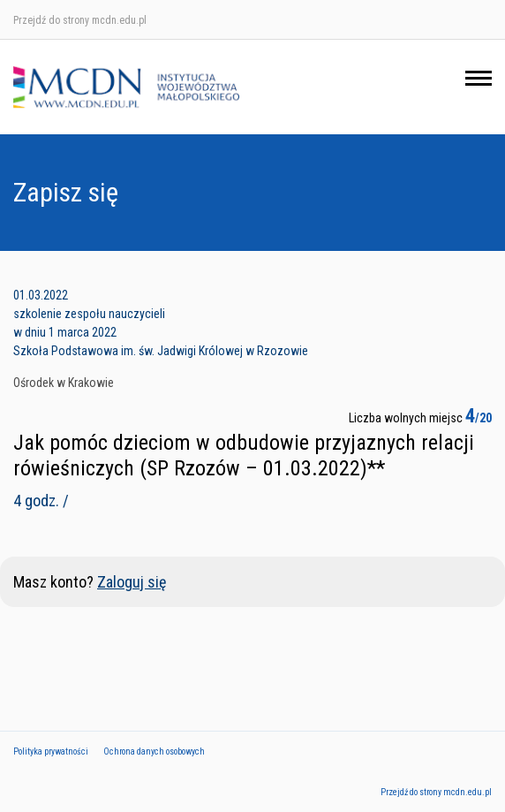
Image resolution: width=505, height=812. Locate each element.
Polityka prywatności (51, 751)
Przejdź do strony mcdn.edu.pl (80, 20)
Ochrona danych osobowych (154, 751)
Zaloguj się (132, 582)
